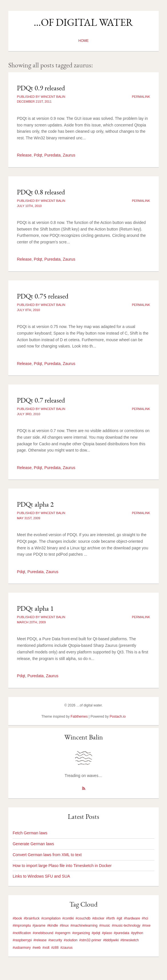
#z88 (55, 948)
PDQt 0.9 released (41, 88)
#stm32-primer (90, 940)
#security (55, 940)
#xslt (46, 948)
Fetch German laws (30, 833)
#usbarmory (22, 948)
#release (40, 940)
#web (37, 948)
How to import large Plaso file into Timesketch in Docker (62, 866)
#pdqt (96, 933)
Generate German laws (33, 844)
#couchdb (83, 918)
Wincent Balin (84, 737)
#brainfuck (32, 918)
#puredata (122, 933)
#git (119, 918)
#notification (22, 933)
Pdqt (38, 155)
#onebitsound (43, 933)
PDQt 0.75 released (43, 296)
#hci (145, 918)
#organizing (81, 933)
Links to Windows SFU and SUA (41, 876)
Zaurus (69, 155)
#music (105, 926)
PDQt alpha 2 (35, 504)
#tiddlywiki (111, 940)
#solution (71, 940)
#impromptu (22, 926)
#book (17, 918)
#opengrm (63, 933)
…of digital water (83, 22)
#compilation (51, 918)
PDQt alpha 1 (35, 608)
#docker (98, 918)
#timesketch (130, 940)
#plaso (107, 933)
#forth (111, 918)
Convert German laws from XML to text (47, 855)
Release (24, 155)
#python (137, 933)
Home (83, 41)
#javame (39, 926)
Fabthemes (79, 717)
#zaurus (66, 948)
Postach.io (118, 717)
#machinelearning (84, 926)
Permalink (141, 97)
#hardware (132, 918)
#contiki (68, 918)
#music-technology (126, 926)
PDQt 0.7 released (41, 400)
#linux (64, 926)
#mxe (146, 926)
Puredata (52, 155)
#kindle (53, 926)
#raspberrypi (22, 940)
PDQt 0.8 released (41, 192)
